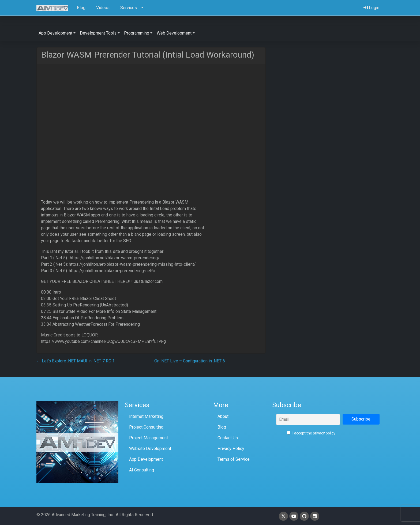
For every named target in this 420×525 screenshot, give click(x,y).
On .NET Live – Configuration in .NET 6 (192, 361)
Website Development (150, 449)
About (223, 416)
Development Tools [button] (98, 33)
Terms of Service (234, 459)
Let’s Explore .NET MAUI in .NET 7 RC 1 (76, 361)
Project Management (149, 438)
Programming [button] (137, 33)
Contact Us (228, 438)
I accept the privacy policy (311, 433)
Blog (222, 427)
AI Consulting (142, 470)
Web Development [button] (174, 33)
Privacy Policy (231, 449)
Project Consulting (146, 427)
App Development (146, 459)
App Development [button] (55, 33)
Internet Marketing (146, 416)
